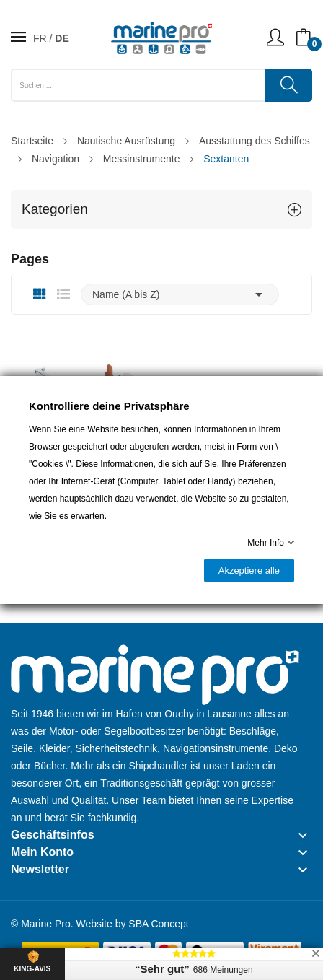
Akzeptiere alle (249, 570)
